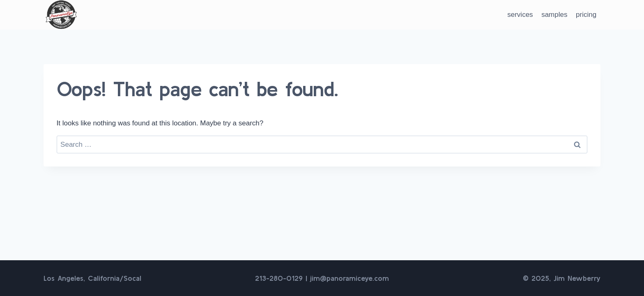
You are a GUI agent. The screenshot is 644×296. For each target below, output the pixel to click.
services (520, 15)
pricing (586, 15)
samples (554, 15)
